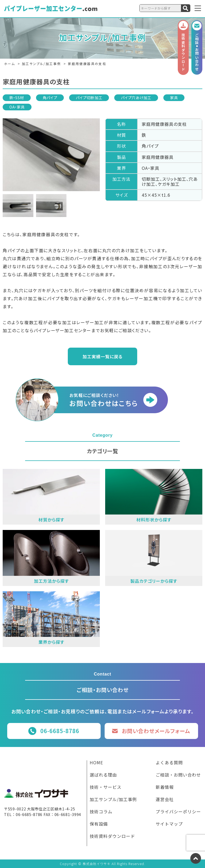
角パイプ (50, 98)
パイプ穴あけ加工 (136, 98)
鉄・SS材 (17, 98)
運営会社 (165, 800)
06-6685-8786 (60, 731)
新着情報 (165, 787)
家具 (174, 98)
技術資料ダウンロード (112, 837)
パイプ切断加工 (89, 98)
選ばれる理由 (103, 775)
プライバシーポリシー (178, 812)
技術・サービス (106, 787)
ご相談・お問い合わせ (178, 775)
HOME (96, 763)
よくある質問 (169, 763)
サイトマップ (169, 824)
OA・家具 (17, 107)
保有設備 (99, 824)
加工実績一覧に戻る (102, 356)
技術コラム (101, 812)
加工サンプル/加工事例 (113, 800)
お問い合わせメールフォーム (156, 731)
